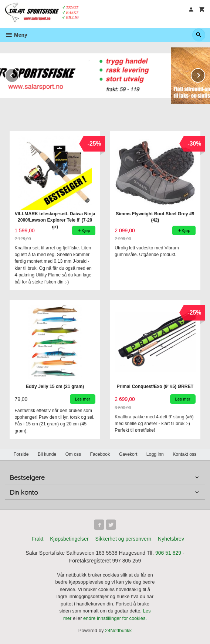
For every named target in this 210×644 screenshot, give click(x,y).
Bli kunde (47, 454)
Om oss (73, 454)
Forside (21, 454)
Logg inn (155, 454)
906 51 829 (168, 553)
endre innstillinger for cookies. (115, 618)
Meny (16, 35)
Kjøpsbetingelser (69, 539)
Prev (19, 74)
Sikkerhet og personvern (123, 539)
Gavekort (128, 454)
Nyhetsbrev (171, 539)
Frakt (37, 539)
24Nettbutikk (118, 630)
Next (205, 74)
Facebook (100, 454)
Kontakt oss (184, 454)
